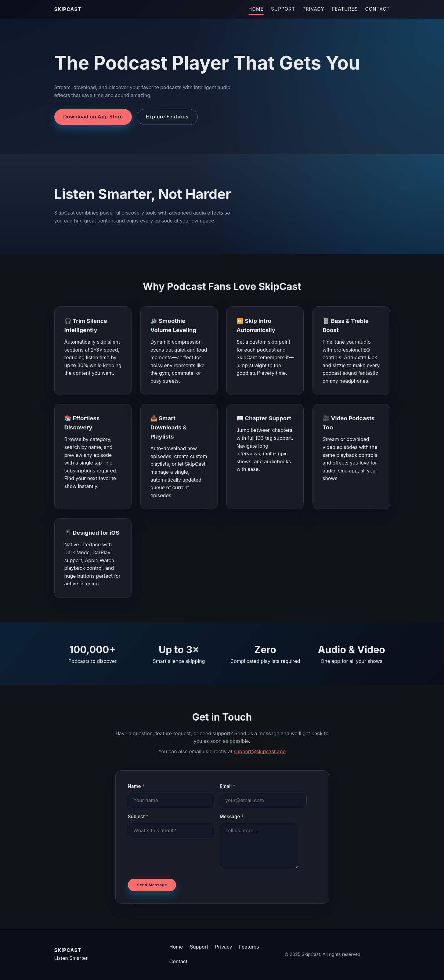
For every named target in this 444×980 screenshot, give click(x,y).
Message (232, 817)
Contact (378, 9)
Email (228, 786)
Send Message (152, 885)
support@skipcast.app (260, 751)
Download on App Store (93, 117)
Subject (138, 817)
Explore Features (167, 117)
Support (283, 9)
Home (256, 9)
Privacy (313, 9)
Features (345, 9)
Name (136, 786)
